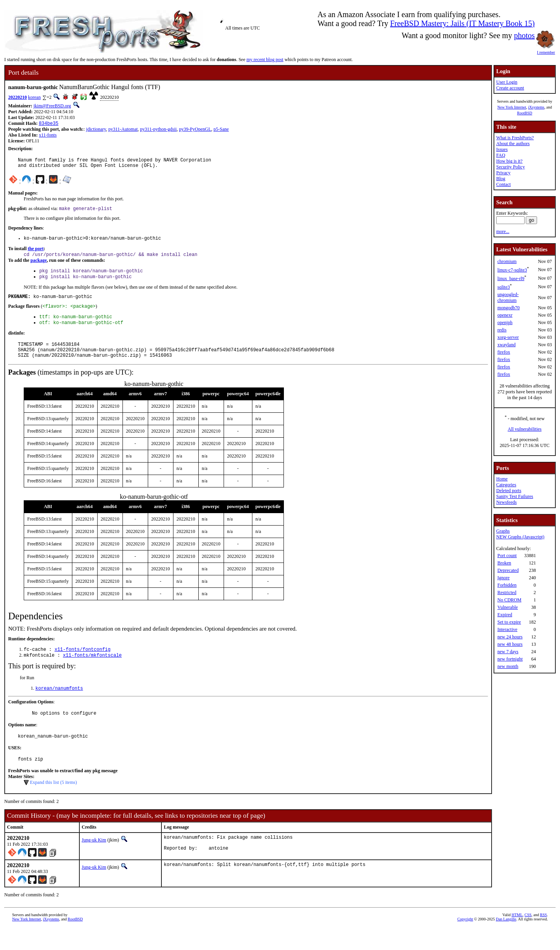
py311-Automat (123, 130)
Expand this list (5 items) (53, 803)
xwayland (507, 345)
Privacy (503, 173)
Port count (507, 556)
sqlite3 (504, 287)
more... (503, 231)
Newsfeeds (507, 502)
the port (36, 254)
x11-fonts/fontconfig (82, 664)
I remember (546, 50)
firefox (504, 352)
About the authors (513, 144)
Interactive (507, 629)
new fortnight (510, 659)
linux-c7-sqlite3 (512, 270)
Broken (504, 563)
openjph (505, 323)
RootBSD (525, 113)
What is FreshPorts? (515, 138)
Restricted (507, 592)
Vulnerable (508, 607)
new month (508, 666)
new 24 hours (510, 637)
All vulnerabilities (525, 429)
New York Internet (512, 107)
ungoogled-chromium (508, 297)
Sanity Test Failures (515, 496)
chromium (507, 261)
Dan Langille (506, 941)
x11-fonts (48, 136)
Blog (501, 179)
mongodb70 (508, 308)
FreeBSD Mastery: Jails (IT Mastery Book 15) (462, 23)
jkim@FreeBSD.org (52, 106)
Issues (502, 149)
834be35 (49, 124)
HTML (517, 937)
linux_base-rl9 (511, 279)
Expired (505, 615)
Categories (506, 485)
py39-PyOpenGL (195, 130)
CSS (528, 937)
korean (34, 97)
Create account (510, 88)
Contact (503, 184)
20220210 (17, 97)
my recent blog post (265, 60)
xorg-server (508, 337)
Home (502, 479)
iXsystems (536, 107)
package (38, 266)
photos (524, 35)
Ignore (503, 578)
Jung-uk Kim (94, 860)
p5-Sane (221, 130)
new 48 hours (510, 644)
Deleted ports (509, 491)
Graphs (503, 531)
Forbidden (507, 585)
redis (502, 330)
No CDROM (509, 600)
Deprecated (508, 570)
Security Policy (511, 167)
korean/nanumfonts (59, 705)
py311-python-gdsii (158, 130)
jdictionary (96, 130)
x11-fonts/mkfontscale (92, 671)
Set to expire (509, 622)
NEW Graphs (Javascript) (520, 537)
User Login (507, 82)
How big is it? (509, 161)
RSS (544, 937)
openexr (505, 315)
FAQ (501, 155)
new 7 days (508, 652)
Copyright (465, 941)
